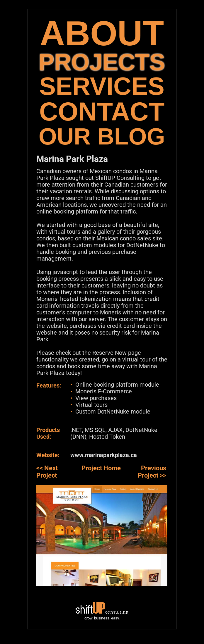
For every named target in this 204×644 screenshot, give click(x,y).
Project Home (101, 468)
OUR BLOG (102, 136)
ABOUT (102, 33)
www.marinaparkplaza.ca (104, 455)
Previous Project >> (152, 472)
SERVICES (102, 86)
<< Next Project (47, 472)
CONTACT (102, 112)
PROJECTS (102, 62)
